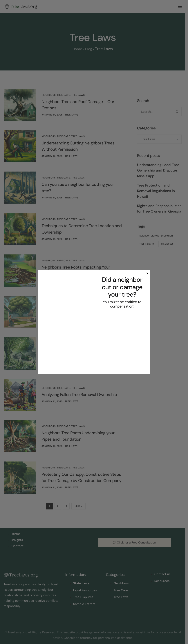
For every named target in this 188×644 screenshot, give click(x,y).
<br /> (122, 340)
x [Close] (147, 273)
